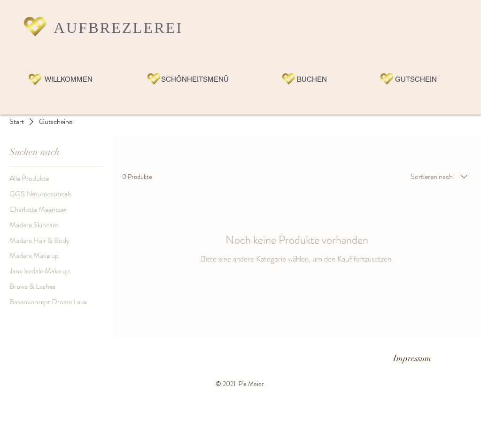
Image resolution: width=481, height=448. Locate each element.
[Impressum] (412, 359)
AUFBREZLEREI (119, 28)
